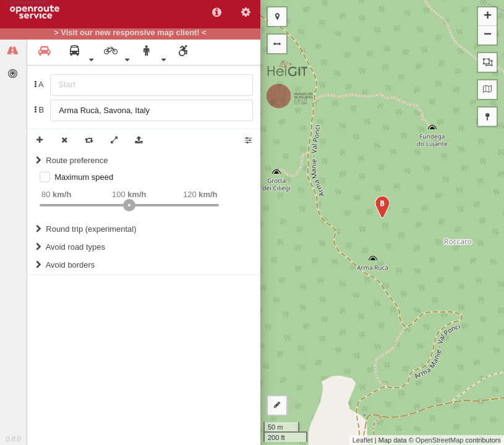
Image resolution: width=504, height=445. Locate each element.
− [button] (488, 35)
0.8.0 (13, 439)
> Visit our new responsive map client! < (130, 33)
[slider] (129, 205)
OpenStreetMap (440, 440)
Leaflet (363, 440)
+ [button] (488, 17)
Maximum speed (84, 177)
